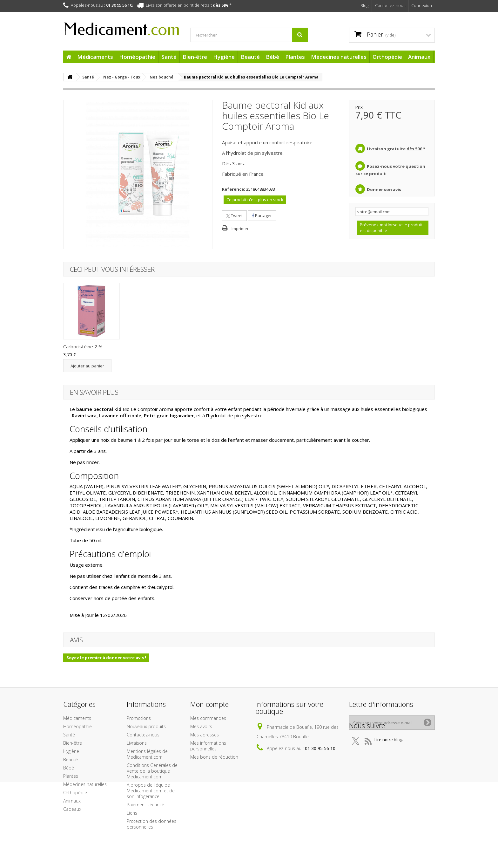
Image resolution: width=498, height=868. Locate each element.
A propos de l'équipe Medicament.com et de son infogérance (151, 791)
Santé (169, 57)
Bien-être (195, 57)
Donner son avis (384, 189)
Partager (262, 215)
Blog (364, 5)
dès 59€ (221, 5)
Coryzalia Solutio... (82, 346)
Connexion (422, 5)
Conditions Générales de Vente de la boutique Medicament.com (152, 771)
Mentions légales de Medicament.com (147, 754)
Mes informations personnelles (208, 746)
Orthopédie (387, 57)
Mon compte (209, 704)
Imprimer (240, 229)
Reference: (234, 189)
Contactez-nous (390, 5)
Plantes (295, 57)
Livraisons (137, 743)
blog (398, 754)
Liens (132, 813)
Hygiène (224, 57)
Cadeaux (72, 809)
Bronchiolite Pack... (272, 346)
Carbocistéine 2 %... (336, 346)
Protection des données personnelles (151, 824)
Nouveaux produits (146, 726)
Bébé (273, 57)
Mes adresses (205, 735)
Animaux (419, 57)
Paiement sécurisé (145, 805)
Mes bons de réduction (214, 757)
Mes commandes (208, 718)
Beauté (250, 57)
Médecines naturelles (339, 57)
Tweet (234, 215)
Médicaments (95, 57)
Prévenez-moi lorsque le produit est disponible (391, 228)
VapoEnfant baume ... (212, 346)
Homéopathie (137, 57)
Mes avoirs (201, 726)
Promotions (139, 718)
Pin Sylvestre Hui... (146, 346)
